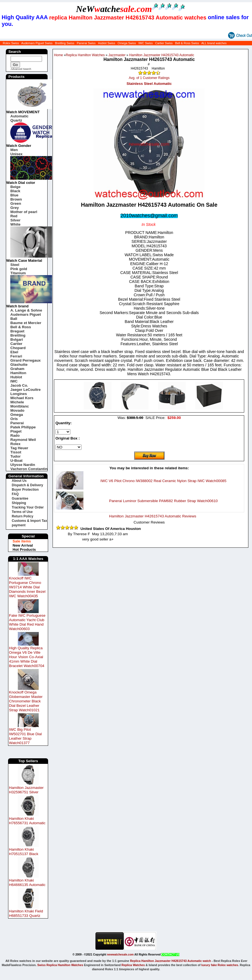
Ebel (14, 352)
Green (16, 203)
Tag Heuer (19, 448)
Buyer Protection (25, 490)
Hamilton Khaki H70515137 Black (24, 852)
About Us (19, 481)
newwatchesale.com (120, 955)
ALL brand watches (214, 43)
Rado (15, 435)
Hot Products (24, 550)
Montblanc (20, 406)
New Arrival (23, 545)
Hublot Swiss (107, 43)
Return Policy (22, 516)
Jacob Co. (19, 385)
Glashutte (19, 365)
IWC (14, 381)
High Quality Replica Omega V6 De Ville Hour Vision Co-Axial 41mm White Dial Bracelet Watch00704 (27, 657)
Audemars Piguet (26, 314)
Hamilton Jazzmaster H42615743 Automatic (162, 55)
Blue (14, 195)
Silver (15, 220)
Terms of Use (22, 512)
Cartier (16, 344)
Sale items (22, 541)
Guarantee (20, 498)
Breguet (17, 331)
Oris (14, 419)
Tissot (16, 452)
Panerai (17, 423)
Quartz (16, 120)
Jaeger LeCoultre (25, 390)
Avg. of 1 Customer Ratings (149, 78)
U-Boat (16, 461)
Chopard (18, 348)
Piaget (16, 431)
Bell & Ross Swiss (187, 43)
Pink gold (19, 269)
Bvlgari (17, 340)
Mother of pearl (24, 212)
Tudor (15, 456)
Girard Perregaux (25, 360)
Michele (17, 402)
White (15, 224)
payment (18, 525)
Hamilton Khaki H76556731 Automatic (27, 821)
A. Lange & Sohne (26, 310)
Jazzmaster (117, 55)
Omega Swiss (127, 43)
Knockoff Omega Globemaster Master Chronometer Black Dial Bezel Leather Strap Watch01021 (26, 701)
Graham (17, 369)
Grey (14, 208)
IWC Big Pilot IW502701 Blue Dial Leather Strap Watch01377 (25, 736)
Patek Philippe (23, 427)
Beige (15, 187)
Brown (16, 199)
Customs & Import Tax (29, 521)
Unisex (16, 154)
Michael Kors (22, 398)
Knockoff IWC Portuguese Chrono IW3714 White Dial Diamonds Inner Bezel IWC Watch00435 (27, 587)
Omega (17, 415)
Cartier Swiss (164, 43)
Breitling (18, 335)
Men (14, 150)
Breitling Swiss (65, 43)
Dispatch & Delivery (27, 485)
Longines (18, 394)
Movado (17, 410)
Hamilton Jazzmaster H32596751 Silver (26, 790)
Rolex (15, 444)
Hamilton (18, 373)
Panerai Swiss (86, 43)
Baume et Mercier (26, 323)
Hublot (16, 377)
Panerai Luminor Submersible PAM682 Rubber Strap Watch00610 (163, 501)
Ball (14, 319)
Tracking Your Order (28, 507)
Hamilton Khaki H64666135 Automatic (27, 883)
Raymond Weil (23, 440)
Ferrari (16, 356)
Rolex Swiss (11, 43)
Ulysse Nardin (23, 465)
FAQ (15, 494)
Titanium (18, 273)
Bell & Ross (21, 327)
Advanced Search (21, 69)
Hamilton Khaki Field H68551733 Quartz (26, 913)
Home (58, 55)
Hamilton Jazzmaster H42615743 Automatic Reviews (153, 516)
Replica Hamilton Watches (85, 55)
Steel (15, 265)
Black (15, 191)
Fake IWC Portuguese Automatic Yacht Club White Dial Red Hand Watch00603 (27, 622)
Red (14, 216)
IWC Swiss (145, 43)
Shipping (19, 503)
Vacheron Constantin (29, 469)
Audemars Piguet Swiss (37, 43)
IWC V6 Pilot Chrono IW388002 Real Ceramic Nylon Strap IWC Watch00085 (163, 481)
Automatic (19, 116)
